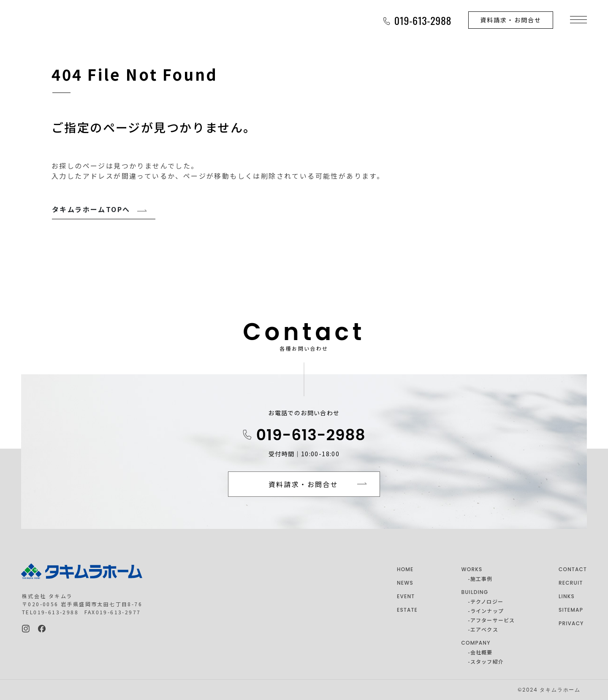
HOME (405, 569)
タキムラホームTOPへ (91, 209)
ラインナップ (487, 611)
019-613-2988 (311, 435)
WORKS (472, 569)
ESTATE (407, 610)
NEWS (405, 583)
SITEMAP (571, 610)
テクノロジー (487, 601)
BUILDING (475, 592)
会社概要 (482, 652)
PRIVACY (571, 623)
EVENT (406, 596)
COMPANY (476, 643)
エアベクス (484, 629)
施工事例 (482, 579)
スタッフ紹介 (487, 661)
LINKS (567, 596)
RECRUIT (571, 583)
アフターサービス (493, 620)
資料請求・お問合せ (511, 20)
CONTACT (573, 569)
